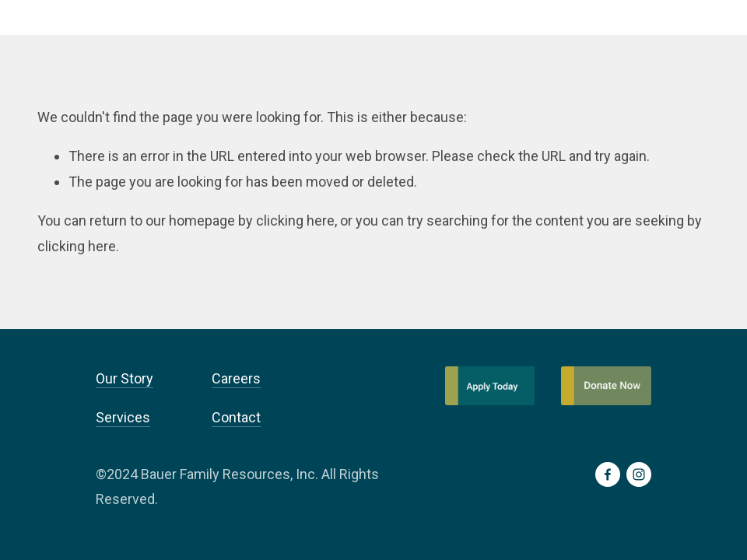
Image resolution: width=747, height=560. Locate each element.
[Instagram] (639, 474)
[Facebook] (608, 474)
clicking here (295, 220)
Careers (236, 378)
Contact (236, 417)
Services (123, 417)
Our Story (124, 378)
